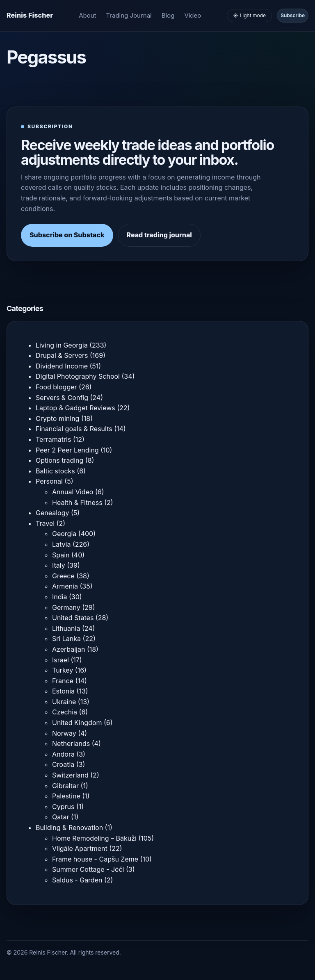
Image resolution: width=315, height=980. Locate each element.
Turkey (63, 670)
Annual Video (73, 492)
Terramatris (53, 439)
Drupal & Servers (62, 355)
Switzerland (70, 775)
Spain (61, 555)
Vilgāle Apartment (80, 848)
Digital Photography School (78, 376)
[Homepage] (30, 16)
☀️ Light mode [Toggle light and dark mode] (249, 15)
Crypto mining (57, 418)
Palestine (66, 796)
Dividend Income (62, 366)
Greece (63, 576)
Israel (60, 660)
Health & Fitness (77, 503)
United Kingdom (77, 723)
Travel (45, 523)
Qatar (61, 817)
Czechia (65, 712)
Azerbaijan (68, 649)
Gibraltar (65, 786)
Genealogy (52, 513)
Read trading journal (159, 235)
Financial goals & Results (74, 429)
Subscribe (293, 15)
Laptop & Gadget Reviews (75, 408)
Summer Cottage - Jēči (88, 869)
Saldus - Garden (77, 880)
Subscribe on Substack (67, 235)
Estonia (63, 691)
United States (73, 618)
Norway (64, 733)
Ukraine (64, 702)
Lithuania (66, 628)
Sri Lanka (66, 639)
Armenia (65, 586)
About (87, 15)
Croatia (63, 764)
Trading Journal (129, 15)
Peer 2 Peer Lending (67, 450)
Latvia (61, 544)
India (59, 597)
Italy (59, 565)
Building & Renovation (69, 828)
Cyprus (63, 807)
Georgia (64, 534)
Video (193, 15)
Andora (63, 754)
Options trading (59, 460)
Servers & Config (62, 398)
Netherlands (71, 744)
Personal (49, 481)
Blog (168, 15)
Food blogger (56, 387)
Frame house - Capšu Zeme (95, 859)
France (63, 681)
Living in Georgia (62, 345)
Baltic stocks (55, 471)
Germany (66, 607)
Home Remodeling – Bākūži (94, 838)
